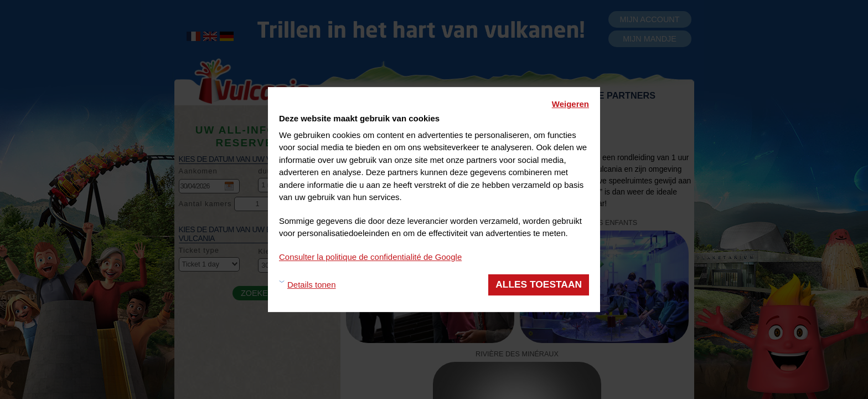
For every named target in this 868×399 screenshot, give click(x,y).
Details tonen (312, 285)
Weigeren (570, 104)
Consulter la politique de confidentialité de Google (370, 257)
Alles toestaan (539, 284)
